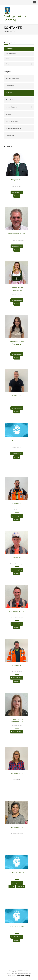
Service (8, 114)
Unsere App (10, 135)
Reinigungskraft (17, 773)
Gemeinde (9, 49)
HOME (6, 31)
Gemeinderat (10, 86)
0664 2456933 (17, 624)
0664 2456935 (17, 570)
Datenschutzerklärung (23, 976)
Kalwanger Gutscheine (13, 128)
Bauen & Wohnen (12, 100)
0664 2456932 (17, 516)
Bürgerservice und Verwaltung (17, 343)
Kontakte (9, 93)
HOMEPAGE (20, 887)
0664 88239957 (17, 732)
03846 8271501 (17, 937)
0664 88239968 (17, 678)
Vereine (8, 64)
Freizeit (8, 59)
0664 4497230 (17, 192)
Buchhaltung (17, 396)
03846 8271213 (17, 453)
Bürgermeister (17, 180)
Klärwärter (17, 557)
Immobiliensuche (11, 107)
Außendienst (17, 503)
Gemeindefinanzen (12, 121)
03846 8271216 (17, 408)
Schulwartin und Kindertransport (17, 720)
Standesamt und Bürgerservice (17, 289)
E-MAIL (17, 196)
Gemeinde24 (25, 971)
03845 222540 (17, 883)
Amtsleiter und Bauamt (17, 234)
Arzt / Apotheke (11, 54)
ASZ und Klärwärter (17, 611)
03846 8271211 (17, 246)
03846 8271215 (17, 354)
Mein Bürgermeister (12, 78)
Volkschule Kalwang (17, 873)
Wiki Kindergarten (17, 926)
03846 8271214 (17, 300)
